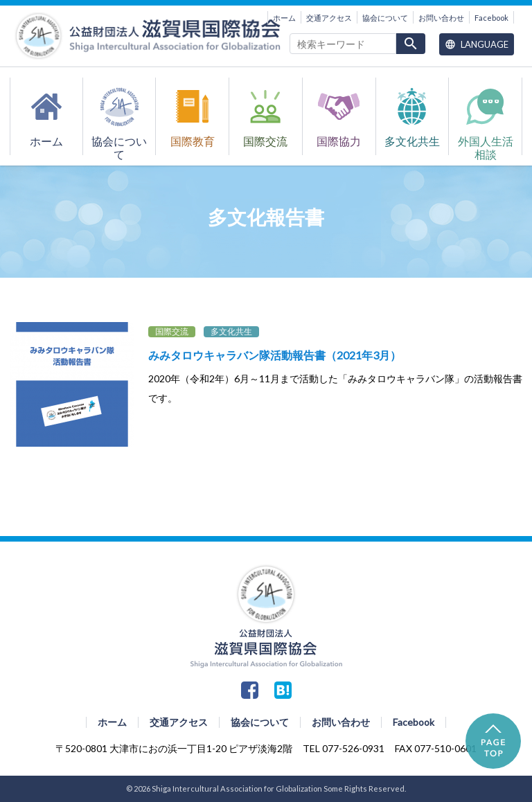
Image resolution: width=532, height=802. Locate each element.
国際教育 (193, 142)
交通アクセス (329, 18)
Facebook (491, 18)
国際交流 (265, 142)
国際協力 (339, 142)
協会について (385, 18)
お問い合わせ (441, 18)
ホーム (284, 18)
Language (477, 44)
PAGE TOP (493, 741)
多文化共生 (412, 142)
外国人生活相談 (486, 145)
